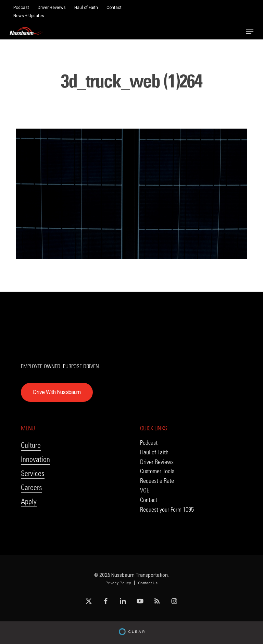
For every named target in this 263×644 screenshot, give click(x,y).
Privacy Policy (118, 583)
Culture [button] (31, 445)
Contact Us (148, 583)
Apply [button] (29, 502)
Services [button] (33, 473)
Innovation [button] (35, 459)
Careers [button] (32, 487)
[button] (250, 31)
